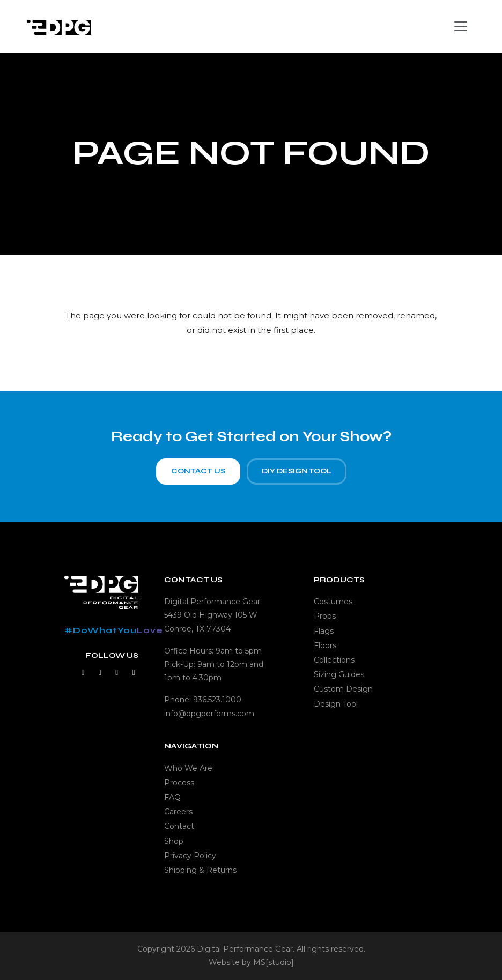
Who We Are (188, 768)
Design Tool (336, 704)
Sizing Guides (339, 674)
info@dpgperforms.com (209, 714)
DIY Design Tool (297, 475)
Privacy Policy (190, 856)
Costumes (333, 602)
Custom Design (343, 689)
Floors (325, 645)
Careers (178, 812)
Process (179, 783)
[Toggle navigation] (461, 26)
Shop (174, 841)
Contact (179, 826)
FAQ (172, 797)
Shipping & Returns (200, 870)
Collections (334, 660)
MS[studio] (274, 962)
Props (325, 616)
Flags (324, 631)
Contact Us (198, 475)
